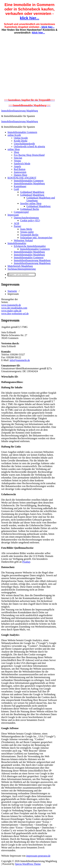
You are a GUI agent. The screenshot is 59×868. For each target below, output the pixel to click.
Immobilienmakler (17, 243)
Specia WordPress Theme (28, 864)
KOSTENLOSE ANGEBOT (22, 178)
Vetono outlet (27, 232)
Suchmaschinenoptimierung (22, 269)
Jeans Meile (26, 229)
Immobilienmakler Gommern (22, 132)
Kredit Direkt (21, 141)
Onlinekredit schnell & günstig (29, 146)
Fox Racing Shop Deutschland (29, 155)
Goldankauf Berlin (30, 209)
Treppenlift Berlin (29, 235)
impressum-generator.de (38, 856)
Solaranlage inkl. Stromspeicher (36, 238)
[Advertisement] (29, 66)
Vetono (17, 161)
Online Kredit (21, 138)
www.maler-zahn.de (11, 311)
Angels (17, 166)
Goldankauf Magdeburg (32, 192)
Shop (16, 152)
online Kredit (14, 135)
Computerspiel (21, 212)
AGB (17, 223)
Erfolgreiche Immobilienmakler (30, 246)
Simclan (18, 158)
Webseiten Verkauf (23, 240)
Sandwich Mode (22, 164)
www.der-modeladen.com (14, 308)
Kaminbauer (20, 186)
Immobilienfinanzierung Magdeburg (20, 111)
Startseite (12, 291)
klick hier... (29, 18)
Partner (17, 226)
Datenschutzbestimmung (26, 218)
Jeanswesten (20, 172)
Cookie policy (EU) (30, 220)
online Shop (14, 149)
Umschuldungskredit (24, 144)
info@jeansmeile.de (20, 360)
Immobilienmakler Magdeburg (29, 183)
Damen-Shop (20, 175)
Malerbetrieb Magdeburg (20, 266)
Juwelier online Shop (31, 203)
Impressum (13, 215)
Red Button (20, 169)
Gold (16, 189)
